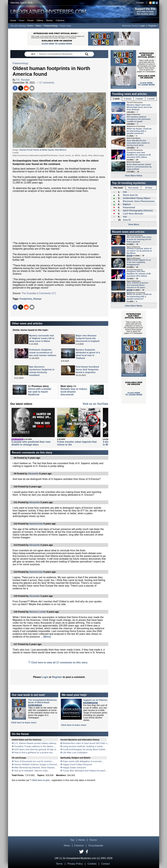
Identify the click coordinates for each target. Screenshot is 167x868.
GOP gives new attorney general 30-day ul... (36, 749)
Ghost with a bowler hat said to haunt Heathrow (40, 392)
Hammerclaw (36, 524)
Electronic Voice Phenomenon (139, 201)
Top (72, 840)
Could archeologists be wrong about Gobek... (85, 749)
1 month (151, 99)
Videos (40, 20)
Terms (59, 864)
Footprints (26, 299)
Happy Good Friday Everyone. (78, 764)
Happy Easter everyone (74, 768)
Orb (125, 192)
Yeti (125, 217)
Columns (60, 20)
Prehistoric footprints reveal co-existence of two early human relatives (43, 353)
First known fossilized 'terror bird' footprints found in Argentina (87, 370)
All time (149, 188)
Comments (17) (47, 293)
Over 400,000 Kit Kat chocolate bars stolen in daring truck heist (138, 143)
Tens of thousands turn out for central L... (34, 761)
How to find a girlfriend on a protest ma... (34, 753)
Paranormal (129, 207)
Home (13, 20)
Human (37, 299)
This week (118, 188)
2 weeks (128, 99)
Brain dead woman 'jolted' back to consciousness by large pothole (139, 167)
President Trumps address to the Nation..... (35, 746)
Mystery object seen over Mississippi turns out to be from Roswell (139, 107)
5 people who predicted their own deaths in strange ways (31, 443)
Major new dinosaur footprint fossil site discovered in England (88, 338)
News (22, 20)
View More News (134, 176)
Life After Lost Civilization (75, 753)
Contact (140, 3)
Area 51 (127, 220)
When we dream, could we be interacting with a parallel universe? (139, 131)
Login (142, 26)
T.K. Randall (23, 80)
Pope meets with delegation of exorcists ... (84, 761)
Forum (31, 20)
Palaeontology (51, 26)
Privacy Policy (75, 864)
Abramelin (33, 474)
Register (152, 26)
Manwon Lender (38, 612)
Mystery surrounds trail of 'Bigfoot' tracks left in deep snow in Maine (42, 338)
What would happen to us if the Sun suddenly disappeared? (139, 262)
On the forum (20, 734)
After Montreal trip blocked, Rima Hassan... (35, 768)
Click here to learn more (24, 723)
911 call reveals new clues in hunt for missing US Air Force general (139, 239)
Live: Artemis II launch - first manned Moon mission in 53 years (138, 285)
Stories (49, 20)
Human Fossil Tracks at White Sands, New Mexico (43, 150)
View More (134, 224)
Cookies (92, 864)
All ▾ (33, 54)
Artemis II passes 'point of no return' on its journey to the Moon (139, 251)
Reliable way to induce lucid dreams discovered (74, 392)
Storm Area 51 (130, 195)
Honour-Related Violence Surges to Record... (36, 764)
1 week (116, 99)
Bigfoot (127, 204)
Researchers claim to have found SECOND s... (86, 743)
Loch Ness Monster (133, 214)
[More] (47, 637)
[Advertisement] (59, 217)
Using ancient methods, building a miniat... (84, 746)
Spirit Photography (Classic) (138, 211)
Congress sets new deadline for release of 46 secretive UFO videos (139, 155)
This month (133, 188)
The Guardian (29, 293)
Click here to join (41, 780)
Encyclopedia (96, 846)
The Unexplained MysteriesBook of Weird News (43, 701)
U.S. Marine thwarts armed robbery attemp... (36, 743)
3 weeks (139, 99)
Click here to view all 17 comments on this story (59, 663)
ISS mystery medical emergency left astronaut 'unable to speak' (139, 119)
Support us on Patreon (95, 700)
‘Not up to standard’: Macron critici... (32, 771)
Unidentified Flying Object (136, 198)
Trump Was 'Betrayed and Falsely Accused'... (85, 771)
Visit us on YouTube (95, 404)
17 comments (46, 83)
